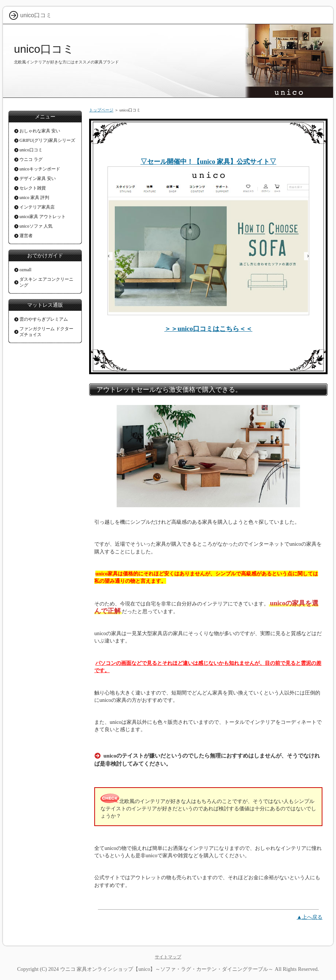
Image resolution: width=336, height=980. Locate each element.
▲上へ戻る (310, 917)
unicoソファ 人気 (36, 226)
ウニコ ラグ (31, 159)
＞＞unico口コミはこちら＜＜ (208, 329)
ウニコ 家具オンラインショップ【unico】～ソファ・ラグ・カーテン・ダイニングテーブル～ (167, 969)
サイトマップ (168, 957)
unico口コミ (44, 49)
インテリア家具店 (37, 207)
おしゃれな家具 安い (40, 131)
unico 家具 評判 (34, 198)
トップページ (101, 110)
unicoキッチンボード (40, 169)
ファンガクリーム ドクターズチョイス (46, 332)
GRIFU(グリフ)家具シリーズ (47, 140)
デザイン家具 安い (38, 178)
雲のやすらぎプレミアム (44, 319)
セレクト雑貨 (33, 188)
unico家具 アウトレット (43, 217)
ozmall (25, 270)
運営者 (26, 236)
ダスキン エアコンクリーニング (46, 282)
